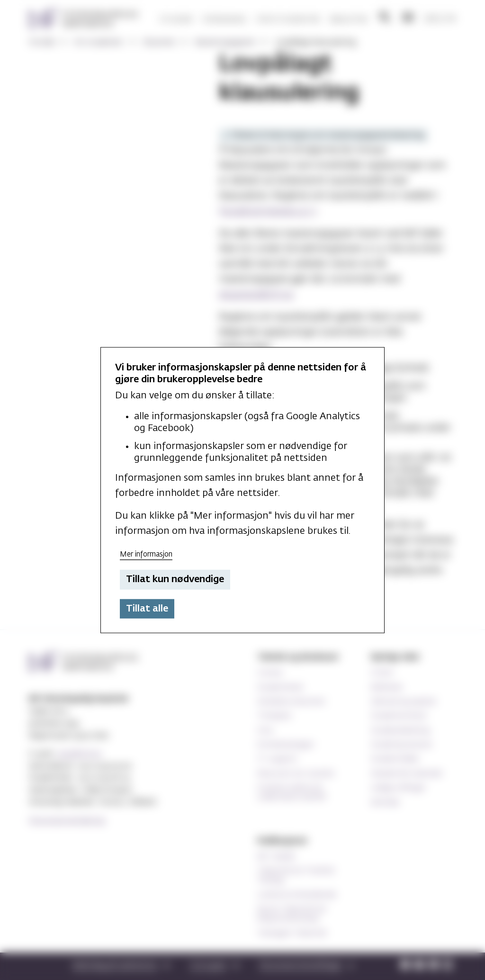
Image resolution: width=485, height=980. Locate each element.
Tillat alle (147, 609)
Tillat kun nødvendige (175, 579)
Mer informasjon (146, 554)
